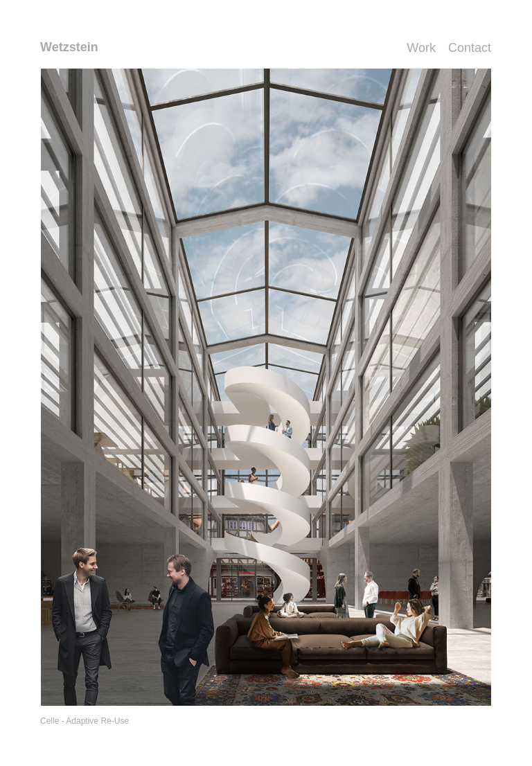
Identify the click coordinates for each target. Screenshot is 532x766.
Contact (470, 48)
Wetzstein (69, 47)
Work (421, 48)
